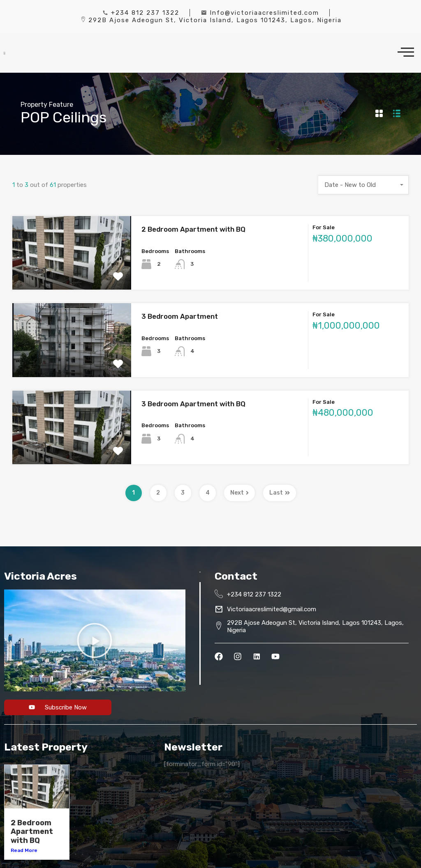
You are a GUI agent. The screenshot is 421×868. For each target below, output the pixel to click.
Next (239, 493)
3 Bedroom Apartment (180, 316)
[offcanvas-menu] (406, 53)
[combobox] (363, 185)
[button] (95, 640)
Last (280, 493)
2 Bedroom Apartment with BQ (193, 229)
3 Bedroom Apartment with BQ (193, 404)
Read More (24, 850)
